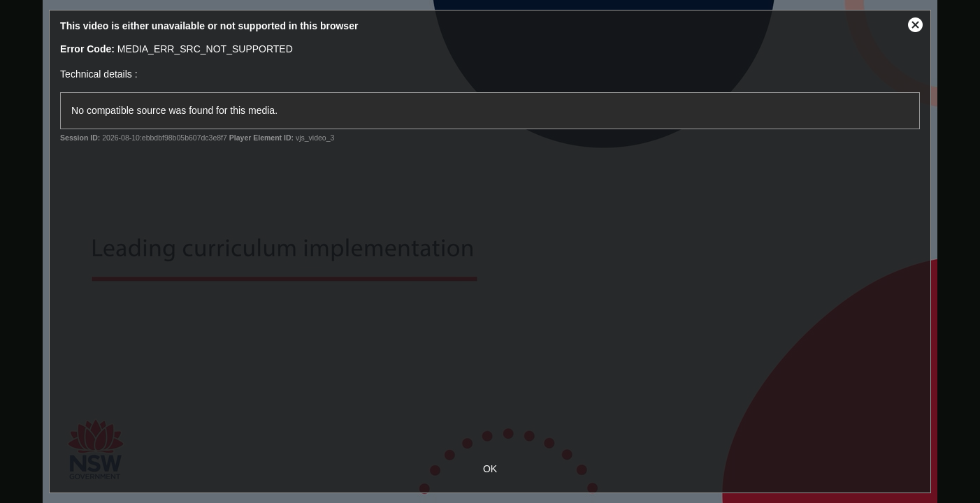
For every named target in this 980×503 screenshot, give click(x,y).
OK (490, 469)
